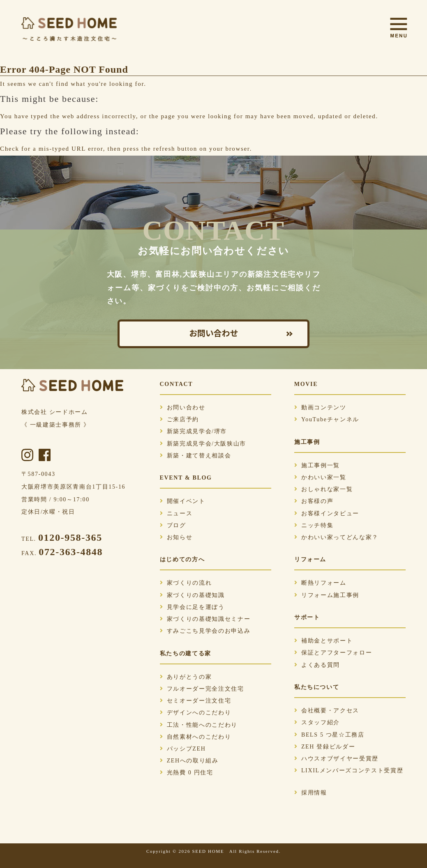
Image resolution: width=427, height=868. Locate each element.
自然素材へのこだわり (196, 737)
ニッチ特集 (314, 525)
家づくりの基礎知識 (192, 595)
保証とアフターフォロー (333, 653)
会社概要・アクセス (327, 711)
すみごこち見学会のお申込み (205, 631)
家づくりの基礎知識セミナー (205, 619)
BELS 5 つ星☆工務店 (329, 735)
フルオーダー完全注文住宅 (202, 689)
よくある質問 (317, 665)
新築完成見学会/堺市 (194, 431)
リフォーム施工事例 (327, 595)
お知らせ (176, 537)
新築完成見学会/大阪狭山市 (203, 444)
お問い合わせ (214, 334)
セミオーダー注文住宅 (196, 701)
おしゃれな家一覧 (323, 489)
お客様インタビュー (327, 513)
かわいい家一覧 (320, 477)
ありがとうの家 (186, 677)
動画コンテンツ (320, 408)
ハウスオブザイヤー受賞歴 (336, 759)
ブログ (173, 525)
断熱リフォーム (320, 583)
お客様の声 (314, 501)
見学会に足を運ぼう (192, 607)
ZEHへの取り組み (189, 761)
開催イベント (183, 501)
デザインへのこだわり (196, 713)
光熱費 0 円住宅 (187, 773)
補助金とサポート (323, 641)
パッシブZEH (183, 749)
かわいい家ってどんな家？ (336, 537)
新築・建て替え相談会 (196, 456)
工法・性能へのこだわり (199, 725)
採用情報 (311, 793)
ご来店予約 (179, 419)
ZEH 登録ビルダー (325, 747)
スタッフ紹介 (317, 722)
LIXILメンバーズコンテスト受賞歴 (349, 770)
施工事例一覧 (317, 465)
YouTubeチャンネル (327, 419)
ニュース (176, 513)
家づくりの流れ (186, 583)
